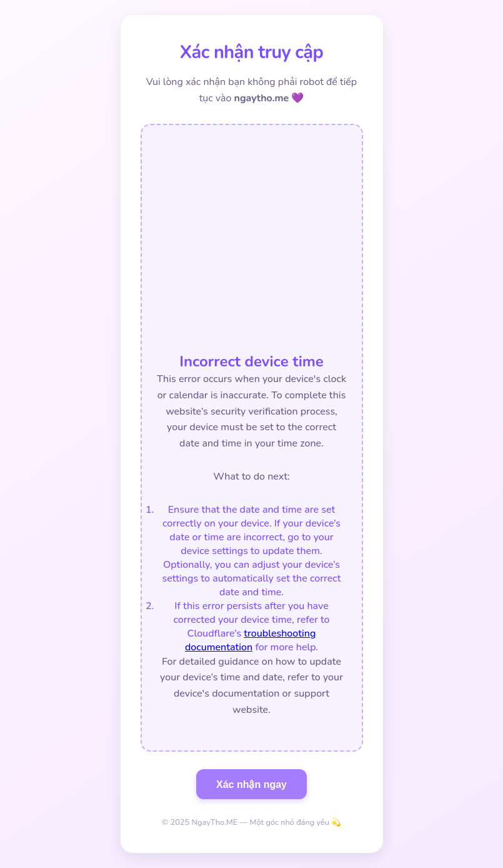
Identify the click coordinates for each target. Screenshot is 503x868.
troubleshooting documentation (250, 640)
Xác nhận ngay (251, 785)
